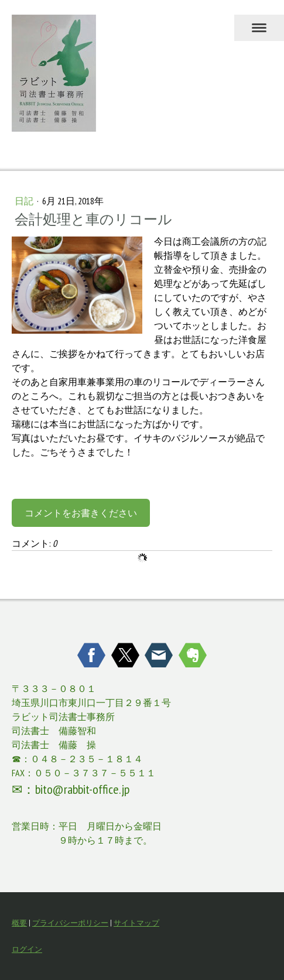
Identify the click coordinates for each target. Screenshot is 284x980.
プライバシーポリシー (70, 923)
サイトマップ (136, 923)
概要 (19, 923)
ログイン (27, 949)
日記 (25, 201)
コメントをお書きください (81, 513)
